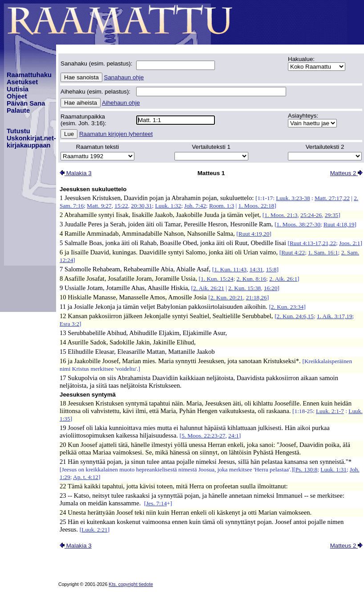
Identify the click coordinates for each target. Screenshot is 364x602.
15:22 (121, 206)
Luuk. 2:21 (95, 530)
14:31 (256, 269)
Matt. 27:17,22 (332, 198)
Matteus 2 (346, 173)
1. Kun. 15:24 (217, 279)
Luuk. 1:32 (168, 206)
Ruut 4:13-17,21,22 (313, 243)
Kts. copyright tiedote (131, 584)
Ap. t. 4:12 (86, 477)
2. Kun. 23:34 (287, 307)
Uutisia (18, 89)
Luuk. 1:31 (334, 469)
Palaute (18, 111)
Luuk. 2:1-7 (330, 411)
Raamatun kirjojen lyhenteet (116, 134)
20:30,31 (141, 206)
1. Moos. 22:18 (257, 206)
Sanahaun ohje (124, 77)
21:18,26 (257, 297)
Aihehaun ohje (121, 103)
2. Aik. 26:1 (283, 279)
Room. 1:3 (222, 206)
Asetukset (22, 82)
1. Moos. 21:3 (281, 215)
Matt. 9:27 (99, 206)
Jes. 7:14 (156, 503)
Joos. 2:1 (350, 243)
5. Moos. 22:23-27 (203, 436)
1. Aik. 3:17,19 (335, 316)
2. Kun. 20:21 (227, 297)
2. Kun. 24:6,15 (295, 316)
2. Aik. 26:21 (209, 288)
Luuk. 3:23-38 (293, 198)
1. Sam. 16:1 (323, 252)
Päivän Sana (26, 103)
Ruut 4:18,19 (339, 224)
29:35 (332, 215)
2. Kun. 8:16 (251, 279)
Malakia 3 (76, 173)
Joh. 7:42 (195, 206)
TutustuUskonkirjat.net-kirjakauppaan (31, 138)
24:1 (234, 436)
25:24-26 (311, 215)
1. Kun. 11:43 (230, 269)
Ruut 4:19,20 (254, 234)
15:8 (271, 269)
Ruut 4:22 (293, 252)
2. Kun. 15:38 (245, 288)
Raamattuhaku (29, 75)
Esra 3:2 (69, 324)
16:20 (271, 288)
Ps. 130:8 (307, 469)
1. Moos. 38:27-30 (298, 224)
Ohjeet (17, 96)
